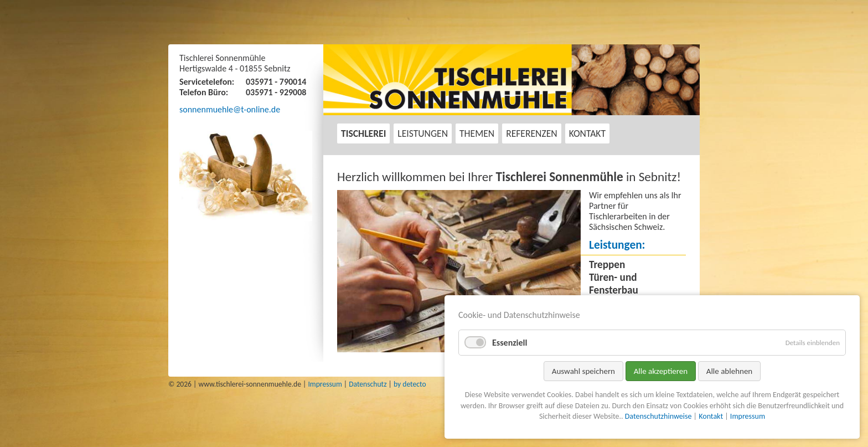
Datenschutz (368, 384)
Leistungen (423, 133)
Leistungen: (617, 245)
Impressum (325, 384)
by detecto (410, 384)
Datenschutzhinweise (658, 416)
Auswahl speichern (583, 371)
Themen (477, 133)
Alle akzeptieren (661, 371)
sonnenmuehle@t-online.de (230, 109)
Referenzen (532, 133)
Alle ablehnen (730, 371)
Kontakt (587, 133)
